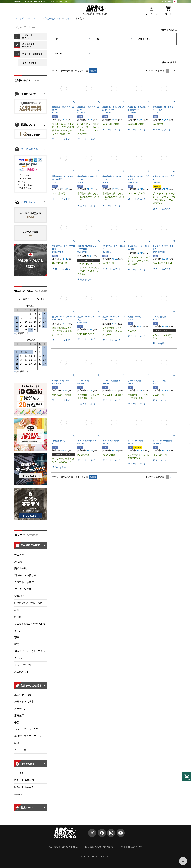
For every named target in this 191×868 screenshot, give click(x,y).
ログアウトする (29, 63)
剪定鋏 (18, 562)
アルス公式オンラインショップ (28, 19)
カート (168, 14)
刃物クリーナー (30, 655)
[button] (174, 70)
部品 (17, 637)
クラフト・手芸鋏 (24, 582)
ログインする (35, 36)
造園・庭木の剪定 (24, 702)
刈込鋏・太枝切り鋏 (25, 575)
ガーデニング (22, 709)
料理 (17, 743)
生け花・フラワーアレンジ (29, 736)
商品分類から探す (53, 19)
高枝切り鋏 (20, 568)
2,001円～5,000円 (24, 780)
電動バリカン (22, 596)
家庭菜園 (19, 716)
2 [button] (171, 71)
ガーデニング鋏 (23, 589)
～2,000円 (20, 773)
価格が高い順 (82, 71)
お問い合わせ (28, 202)
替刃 (17, 644)
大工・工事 (20, 750)
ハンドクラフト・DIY (26, 729)
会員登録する (35, 45)
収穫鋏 (29, 603)
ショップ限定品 (23, 665)
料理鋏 (18, 617)
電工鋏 (30, 627)
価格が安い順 (67, 71)
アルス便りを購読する (32, 54)
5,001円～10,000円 (25, 787)
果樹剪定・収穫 (23, 695)
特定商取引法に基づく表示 (63, 847)
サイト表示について (132, 847)
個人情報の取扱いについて (99, 847)
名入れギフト (22, 672)
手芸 (17, 722)
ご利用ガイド (22, 80)
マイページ (151, 14)
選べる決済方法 (30, 149)
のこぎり (67, 19)
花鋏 (17, 610)
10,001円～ (20, 794)
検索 (18, 28)
